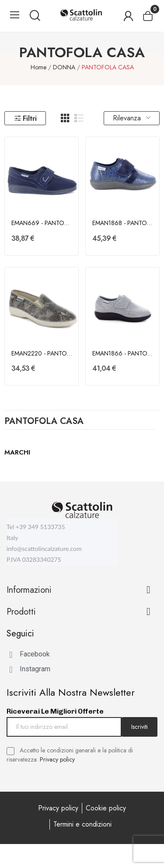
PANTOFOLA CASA (44, 422)
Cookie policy (106, 808)
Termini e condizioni (82, 824)
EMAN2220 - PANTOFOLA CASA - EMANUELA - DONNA (42, 354)
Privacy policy (57, 759)
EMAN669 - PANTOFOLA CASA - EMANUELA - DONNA (42, 223)
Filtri (25, 118)
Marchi (17, 452)
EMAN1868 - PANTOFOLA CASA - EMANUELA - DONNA (122, 223)
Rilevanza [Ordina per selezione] (132, 118)
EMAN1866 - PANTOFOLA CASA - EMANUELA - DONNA (122, 354)
